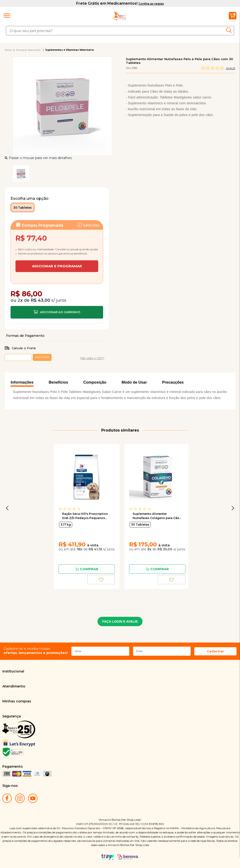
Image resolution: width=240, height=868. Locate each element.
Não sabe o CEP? (92, 358)
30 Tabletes (140, 525)
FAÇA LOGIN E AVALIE (120, 621)
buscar (230, 30)
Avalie (231, 68)
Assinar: (57, 245)
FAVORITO (101, 580)
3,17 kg (66, 525)
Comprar (57, 312)
